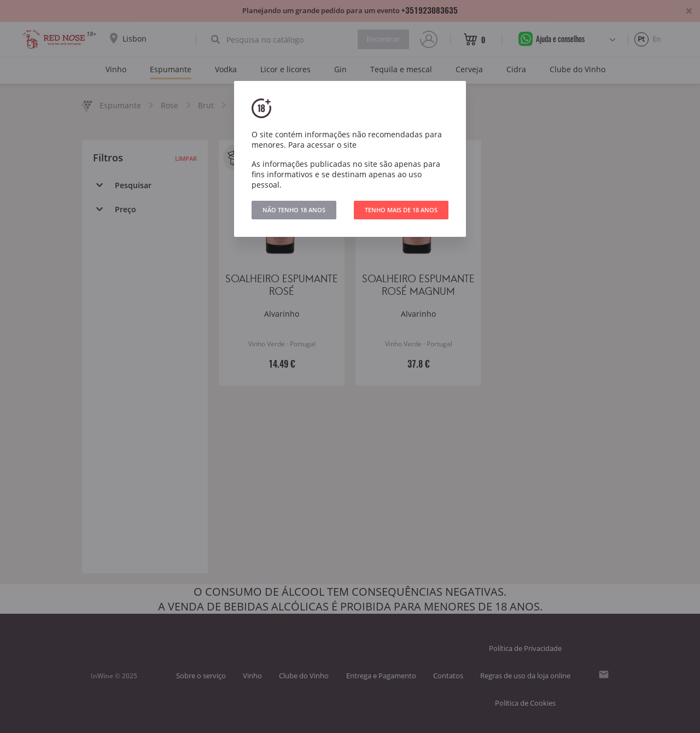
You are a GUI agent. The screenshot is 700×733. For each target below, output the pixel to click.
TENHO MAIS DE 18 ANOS (401, 210)
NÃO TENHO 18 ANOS (294, 210)
